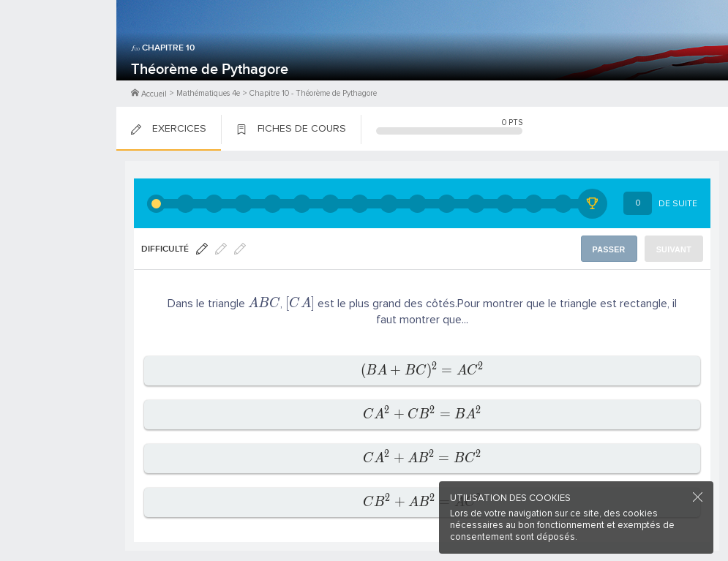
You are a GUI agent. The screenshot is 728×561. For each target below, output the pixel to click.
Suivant (674, 249)
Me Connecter (58, 88)
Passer (609, 249)
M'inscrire (59, 67)
